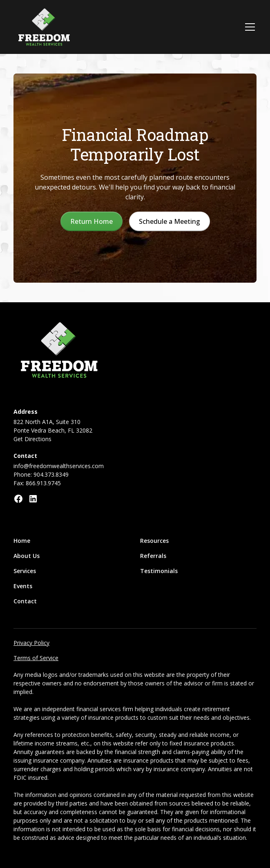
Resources (154, 541)
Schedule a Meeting (170, 221)
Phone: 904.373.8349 (41, 474)
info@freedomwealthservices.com (59, 466)
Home (22, 541)
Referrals (153, 556)
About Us (27, 556)
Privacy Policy (31, 643)
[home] (44, 27)
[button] (248, 27)
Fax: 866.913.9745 (37, 483)
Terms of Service (36, 658)
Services (25, 571)
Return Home (91, 221)
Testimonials (159, 571)
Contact (25, 601)
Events (23, 586)
